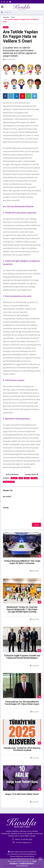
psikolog (34, 478)
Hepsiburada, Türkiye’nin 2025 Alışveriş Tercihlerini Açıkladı (22, 749)
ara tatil (14, 478)
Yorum (6, 508)
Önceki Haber (12, 474)
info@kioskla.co (27, 843)
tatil (21, 478)
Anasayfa (6, 17)
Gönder (37, 525)
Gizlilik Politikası (26, 863)
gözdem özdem (9, 482)
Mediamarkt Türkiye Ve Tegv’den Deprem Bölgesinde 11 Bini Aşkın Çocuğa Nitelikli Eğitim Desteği (22, 609)
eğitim (27, 478)
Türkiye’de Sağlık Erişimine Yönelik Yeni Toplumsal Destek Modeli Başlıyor (22, 657)
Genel (13, 17)
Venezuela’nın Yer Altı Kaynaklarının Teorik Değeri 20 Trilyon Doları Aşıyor (22, 703)
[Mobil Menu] (2, 7)
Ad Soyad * (8, 497)
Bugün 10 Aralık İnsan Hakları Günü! (22, 794)
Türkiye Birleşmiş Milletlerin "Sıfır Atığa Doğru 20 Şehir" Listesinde (22, 562)
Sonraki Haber (32, 474)
